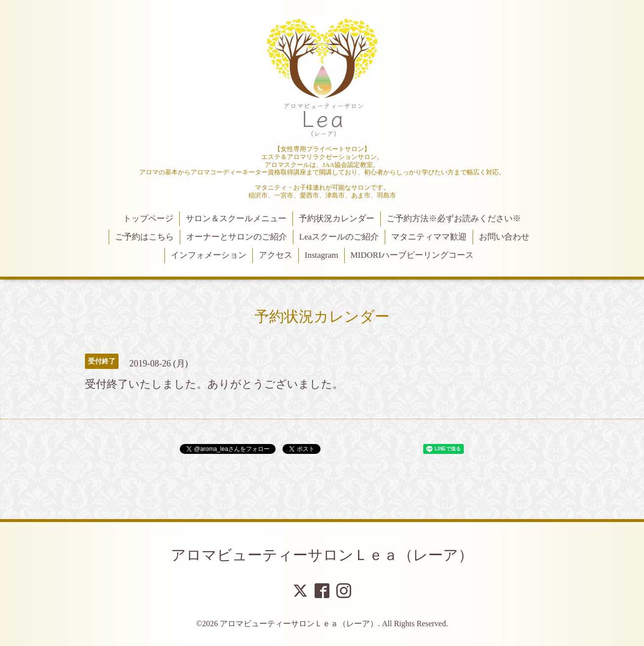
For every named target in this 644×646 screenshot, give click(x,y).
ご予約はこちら (144, 237)
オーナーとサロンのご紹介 (237, 237)
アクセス (276, 255)
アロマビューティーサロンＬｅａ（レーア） (322, 555)
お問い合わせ (504, 237)
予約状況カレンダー (337, 219)
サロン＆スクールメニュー (236, 219)
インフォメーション (209, 255)
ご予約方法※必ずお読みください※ (454, 219)
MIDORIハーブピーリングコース (412, 255)
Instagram (322, 255)
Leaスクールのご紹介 (339, 237)
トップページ (148, 219)
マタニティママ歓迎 (429, 237)
